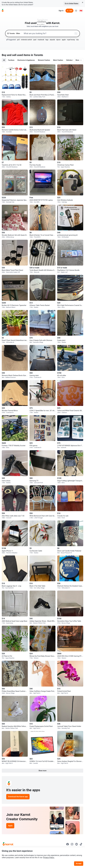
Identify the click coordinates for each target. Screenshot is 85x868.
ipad (35, 40)
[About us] (76, 11)
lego (47, 40)
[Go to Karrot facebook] (68, 844)
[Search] (76, 33)
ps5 (18, 40)
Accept (79, 864)
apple (64, 40)
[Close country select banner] (83, 2)
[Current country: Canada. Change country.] (81, 11)
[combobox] (48, 33)
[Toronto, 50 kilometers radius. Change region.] (14, 34)
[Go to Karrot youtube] (77, 844)
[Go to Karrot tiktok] (81, 844)
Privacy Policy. (49, 858)
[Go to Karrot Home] (8, 844)
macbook (41, 40)
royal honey (71, 40)
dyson (58, 40)
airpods (52, 40)
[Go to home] (3, 11)
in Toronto (37, 55)
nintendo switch (26, 40)
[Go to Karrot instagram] (72, 844)
